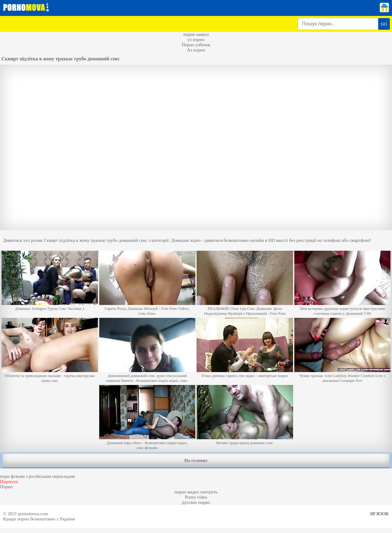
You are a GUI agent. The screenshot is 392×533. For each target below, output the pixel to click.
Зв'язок (379, 514)
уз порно (196, 40)
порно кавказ (196, 34)
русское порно (196, 502)
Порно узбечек (196, 45)
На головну (196, 460)
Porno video (196, 497)
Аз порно (196, 50)
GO (384, 24)
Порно (6, 487)
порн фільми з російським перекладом (38, 476)
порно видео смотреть (196, 492)
